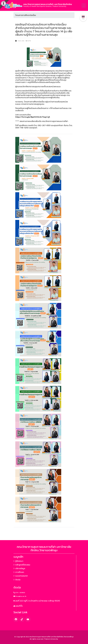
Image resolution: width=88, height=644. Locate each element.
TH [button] (83, 18)
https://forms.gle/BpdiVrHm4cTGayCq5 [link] (33, 117)
